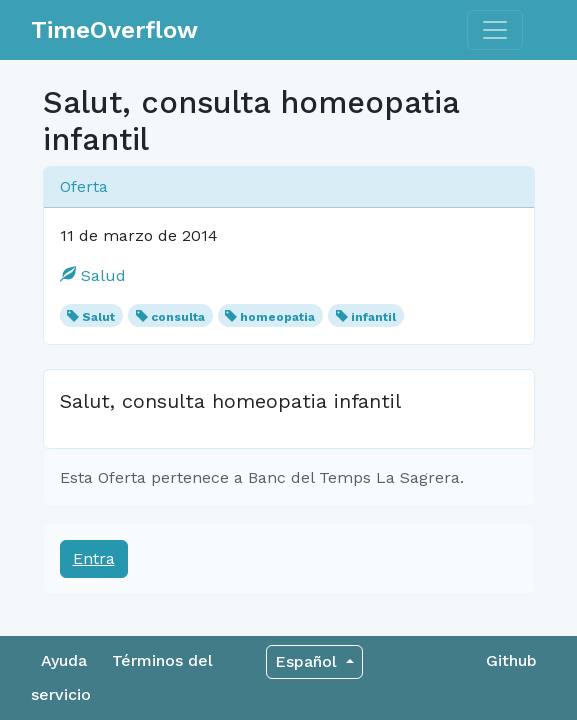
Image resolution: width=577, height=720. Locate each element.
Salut (98, 317)
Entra (94, 558)
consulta (178, 317)
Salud (93, 275)
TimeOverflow (114, 30)
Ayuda (64, 660)
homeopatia (277, 317)
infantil (373, 317)
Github (511, 660)
